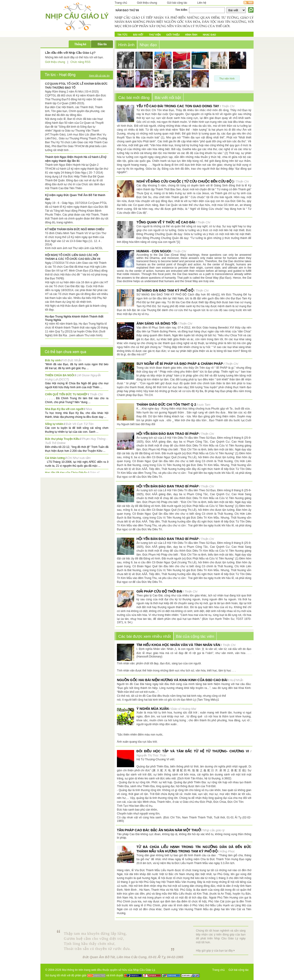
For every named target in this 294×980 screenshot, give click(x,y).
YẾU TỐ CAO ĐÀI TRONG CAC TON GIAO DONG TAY (178, 106)
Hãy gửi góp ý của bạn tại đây (214, 951)
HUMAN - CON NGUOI (154, 251)
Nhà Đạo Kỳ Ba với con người (64, 409)
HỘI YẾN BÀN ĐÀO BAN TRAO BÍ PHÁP (168, 434)
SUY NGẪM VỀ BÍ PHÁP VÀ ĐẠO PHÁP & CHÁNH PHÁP (180, 364)
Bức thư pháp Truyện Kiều (62, 439)
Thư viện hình (227, 79)
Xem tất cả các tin (99, 76)
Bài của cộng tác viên (195, 636)
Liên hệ (202, 3)
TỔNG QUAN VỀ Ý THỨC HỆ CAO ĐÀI (166, 222)
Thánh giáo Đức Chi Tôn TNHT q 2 (166, 404)
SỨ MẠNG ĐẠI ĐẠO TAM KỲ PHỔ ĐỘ (165, 290)
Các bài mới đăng (134, 98)
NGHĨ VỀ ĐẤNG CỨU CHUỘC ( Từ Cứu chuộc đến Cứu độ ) (185, 181)
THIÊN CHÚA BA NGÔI (60, 375)
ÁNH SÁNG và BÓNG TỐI (157, 323)
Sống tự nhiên (54, 424)
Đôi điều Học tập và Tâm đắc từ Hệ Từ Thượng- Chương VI (193, 751)
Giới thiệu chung (147, 3)
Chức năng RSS (81, 62)
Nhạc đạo (209, 35)
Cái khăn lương (55, 458)
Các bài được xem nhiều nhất (145, 636)
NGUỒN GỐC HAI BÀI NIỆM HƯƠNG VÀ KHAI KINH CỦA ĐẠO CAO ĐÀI (172, 680)
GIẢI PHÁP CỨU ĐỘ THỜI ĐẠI (159, 591)
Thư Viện (155, 35)
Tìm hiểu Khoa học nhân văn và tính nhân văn (178, 645)
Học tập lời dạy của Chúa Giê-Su (66, 473)
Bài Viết (138, 35)
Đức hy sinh (53, 360)
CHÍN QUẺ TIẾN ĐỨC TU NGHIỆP (66, 394)
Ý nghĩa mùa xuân (153, 709)
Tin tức (122, 35)
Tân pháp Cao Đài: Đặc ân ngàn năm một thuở (159, 830)
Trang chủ (121, 3)
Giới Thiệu (173, 35)
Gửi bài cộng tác (177, 3)
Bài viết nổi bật (168, 98)
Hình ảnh (191, 35)
